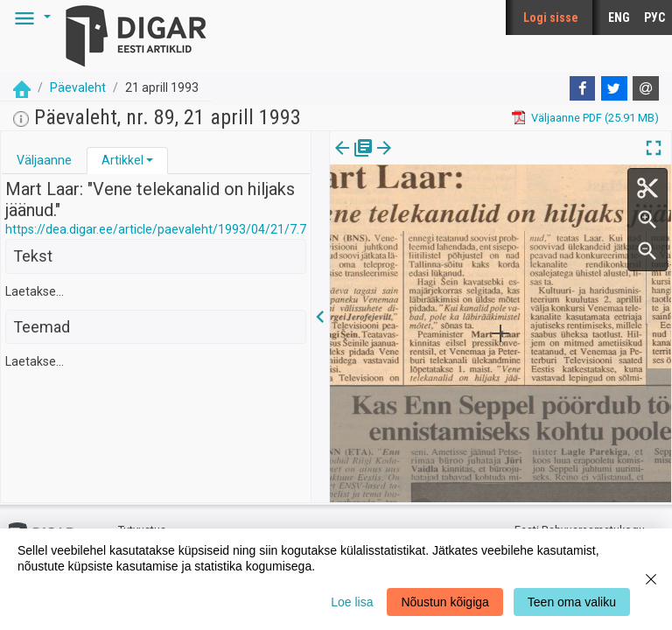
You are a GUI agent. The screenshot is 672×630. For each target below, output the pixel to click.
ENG (619, 17)
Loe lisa (352, 602)
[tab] (44, 161)
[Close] (651, 579)
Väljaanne (44, 160)
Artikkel (122, 160)
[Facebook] (583, 88)
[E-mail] (646, 88)
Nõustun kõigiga (444, 602)
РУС (654, 17)
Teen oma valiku (572, 602)
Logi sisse (551, 17)
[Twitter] (614, 88)
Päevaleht (78, 87)
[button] (30, 17)
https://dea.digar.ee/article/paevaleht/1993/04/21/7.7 (156, 229)
